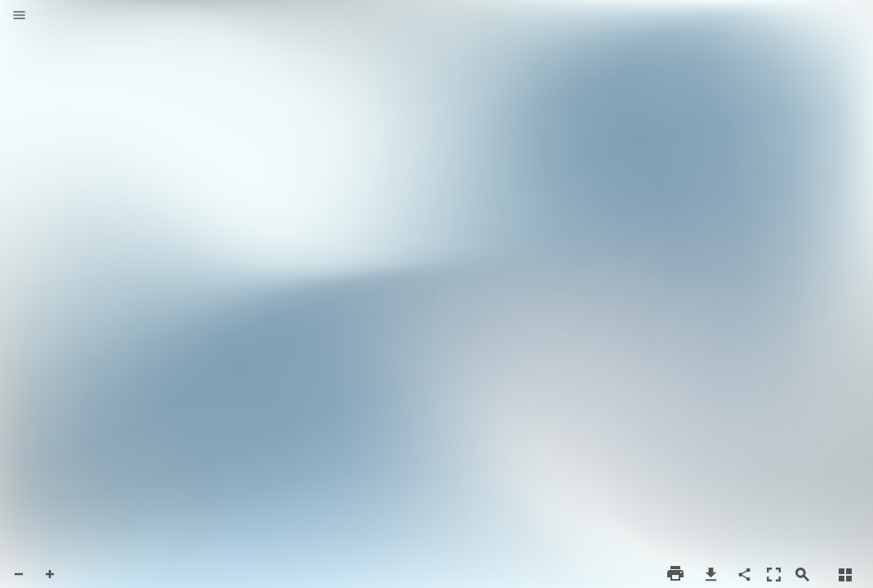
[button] (19, 16)
